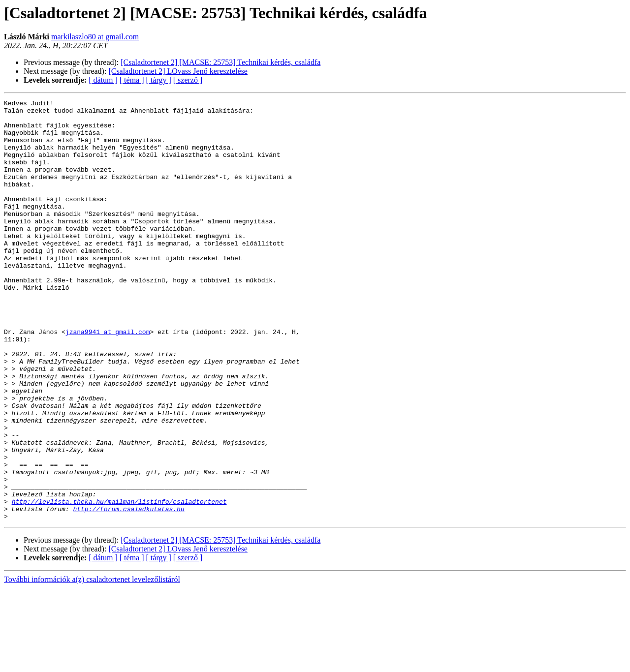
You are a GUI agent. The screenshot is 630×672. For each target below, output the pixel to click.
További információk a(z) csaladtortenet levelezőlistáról (92, 663)
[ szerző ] (188, 80)
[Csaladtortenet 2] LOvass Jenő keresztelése (178, 71)
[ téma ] (132, 80)
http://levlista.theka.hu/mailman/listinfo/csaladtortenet (119, 582)
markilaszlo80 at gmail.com (95, 37)
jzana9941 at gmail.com (108, 379)
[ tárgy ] (159, 80)
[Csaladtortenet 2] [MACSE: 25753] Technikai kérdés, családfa (220, 62)
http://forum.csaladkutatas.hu (128, 591)
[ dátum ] (103, 80)
